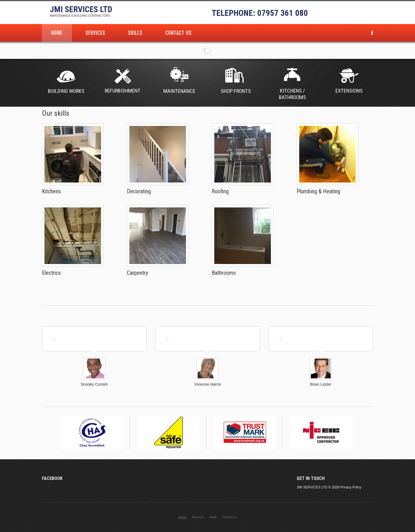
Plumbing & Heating (318, 191)
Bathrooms (224, 273)
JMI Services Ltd (81, 9)
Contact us (178, 33)
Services (95, 33)
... (54, 338)
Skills (135, 33)
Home (57, 33)
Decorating (139, 191)
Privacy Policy (351, 487)
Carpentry (137, 273)
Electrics (51, 273)
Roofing (220, 191)
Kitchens (51, 191)
